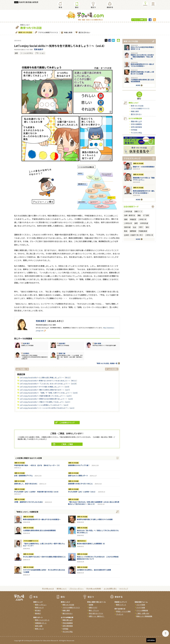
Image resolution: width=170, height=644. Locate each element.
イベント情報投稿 (142, 610)
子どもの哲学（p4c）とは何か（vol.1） (82, 492)
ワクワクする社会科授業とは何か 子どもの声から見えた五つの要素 (44, 571)
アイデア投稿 (141, 608)
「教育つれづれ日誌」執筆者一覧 (107, 363)
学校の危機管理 (136, 124)
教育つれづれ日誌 (25, 32)
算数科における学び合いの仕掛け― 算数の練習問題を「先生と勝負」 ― (142, 57)
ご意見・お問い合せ (143, 613)
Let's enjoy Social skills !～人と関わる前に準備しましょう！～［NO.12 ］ (46, 378)
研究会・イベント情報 (123, 611)
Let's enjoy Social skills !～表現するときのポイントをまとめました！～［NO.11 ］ (49, 381)
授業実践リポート (41, 623)
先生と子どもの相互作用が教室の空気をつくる (142, 48)
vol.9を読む (113, 369)
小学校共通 (128, 211)
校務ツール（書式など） (97, 616)
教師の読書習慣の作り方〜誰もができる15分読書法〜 (42, 519)
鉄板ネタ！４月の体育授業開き (144, 167)
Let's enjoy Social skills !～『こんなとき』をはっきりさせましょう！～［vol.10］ (49, 384)
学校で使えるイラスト (96, 613)
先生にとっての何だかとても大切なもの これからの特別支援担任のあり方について (98, 558)
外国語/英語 (143, 231)
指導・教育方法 (130, 215)
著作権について (62, 589)
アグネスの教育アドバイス (48, 32)
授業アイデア (93, 608)
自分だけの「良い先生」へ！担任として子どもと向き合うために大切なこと (98, 532)
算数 (139, 215)
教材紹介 (38, 613)
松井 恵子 (26, 343)
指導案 (91, 605)
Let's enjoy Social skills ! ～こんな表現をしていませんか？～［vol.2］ (44, 405)
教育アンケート (121, 605)
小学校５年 (142, 219)
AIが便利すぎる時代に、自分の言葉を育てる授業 (94, 570)
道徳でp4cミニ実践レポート (78, 476)
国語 (126, 219)
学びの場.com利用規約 (94, 589)
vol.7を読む (21, 369)
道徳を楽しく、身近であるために (26, 484)
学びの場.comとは (48, 589)
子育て (141, 227)
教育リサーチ (39, 629)
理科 (147, 227)
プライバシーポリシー (76, 589)
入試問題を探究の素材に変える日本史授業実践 (39, 530)
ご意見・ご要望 (63, 444)
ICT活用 (146, 215)
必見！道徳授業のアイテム (23, 476)
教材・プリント (94, 610)
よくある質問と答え (110, 589)
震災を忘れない (84, 32)
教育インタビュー (41, 605)
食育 (136, 223)
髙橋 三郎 (62, 353)
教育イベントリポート (42, 620)
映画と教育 (68, 32)
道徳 (16, 53)
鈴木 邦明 (98, 343)
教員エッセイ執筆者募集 (144, 616)
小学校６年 (128, 223)
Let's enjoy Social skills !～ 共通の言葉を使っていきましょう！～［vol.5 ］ (46, 396)
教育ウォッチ (39, 608)
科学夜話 (134, 130)
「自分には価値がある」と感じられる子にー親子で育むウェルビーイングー (44, 545)
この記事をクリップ (65, 423)
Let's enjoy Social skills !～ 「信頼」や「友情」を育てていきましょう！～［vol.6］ (49, 393)
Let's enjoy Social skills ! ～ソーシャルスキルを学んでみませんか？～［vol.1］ (48, 408)
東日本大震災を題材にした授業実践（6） (91, 544)
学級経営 (133, 219)
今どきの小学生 (136, 133)
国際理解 (133, 231)
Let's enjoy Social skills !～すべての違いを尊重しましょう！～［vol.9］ (45, 387)
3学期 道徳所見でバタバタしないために (29, 502)
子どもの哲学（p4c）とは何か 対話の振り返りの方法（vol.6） (37, 492)
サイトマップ (124, 589)
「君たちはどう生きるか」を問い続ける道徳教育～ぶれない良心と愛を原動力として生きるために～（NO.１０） (94, 503)
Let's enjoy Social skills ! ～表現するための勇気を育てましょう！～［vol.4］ (47, 399)
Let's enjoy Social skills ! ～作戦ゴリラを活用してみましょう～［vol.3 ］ (45, 402)
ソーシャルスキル (27, 53)
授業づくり (138, 211)
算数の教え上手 (136, 121)
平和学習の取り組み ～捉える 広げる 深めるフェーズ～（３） (37, 465)
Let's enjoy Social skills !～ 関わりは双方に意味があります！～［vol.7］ (45, 390)
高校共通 (127, 227)
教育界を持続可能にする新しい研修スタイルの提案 (95, 519)
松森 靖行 (62, 343)
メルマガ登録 (141, 605)
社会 (134, 227)
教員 (126, 231)
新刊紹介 (38, 610)
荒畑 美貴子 (39, 49)
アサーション (40, 53)
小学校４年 (149, 235)
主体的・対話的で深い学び (133, 235)
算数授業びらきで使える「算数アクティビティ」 (144, 179)
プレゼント (120, 614)
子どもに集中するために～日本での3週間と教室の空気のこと (44, 557)
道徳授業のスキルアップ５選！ (79, 465)
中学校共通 (144, 223)
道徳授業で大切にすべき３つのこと (80, 484)
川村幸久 (26, 353)
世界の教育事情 (136, 127)
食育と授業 (39, 626)
